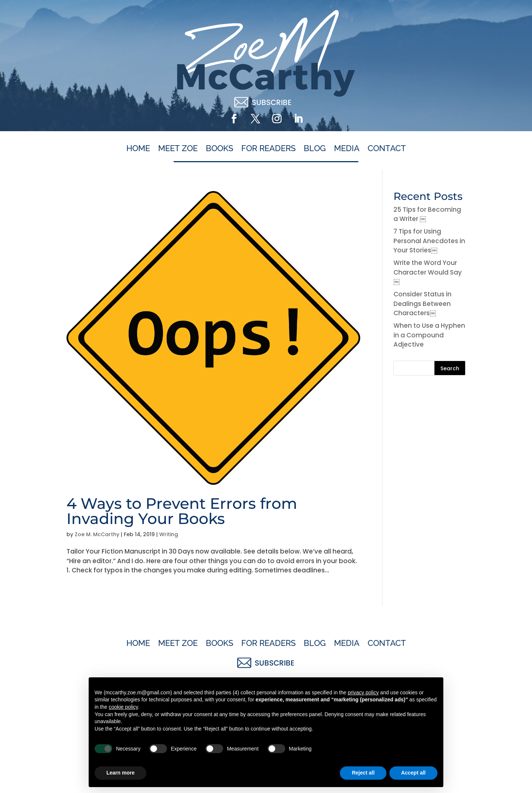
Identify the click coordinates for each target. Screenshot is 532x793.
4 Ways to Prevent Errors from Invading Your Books (182, 511)
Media (347, 149)
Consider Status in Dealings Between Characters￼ (422, 304)
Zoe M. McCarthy (97, 534)
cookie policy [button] (123, 707)
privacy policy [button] (363, 692)
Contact (387, 149)
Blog (315, 149)
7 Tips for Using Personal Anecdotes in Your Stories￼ (429, 241)
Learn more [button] (120, 773)
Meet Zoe (178, 149)
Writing (169, 534)
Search (450, 368)
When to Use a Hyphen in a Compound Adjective (429, 335)
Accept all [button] (413, 773)
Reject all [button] (363, 773)
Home (138, 149)
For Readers (268, 149)
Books (219, 149)
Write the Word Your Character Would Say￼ (428, 272)
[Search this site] (429, 368)
